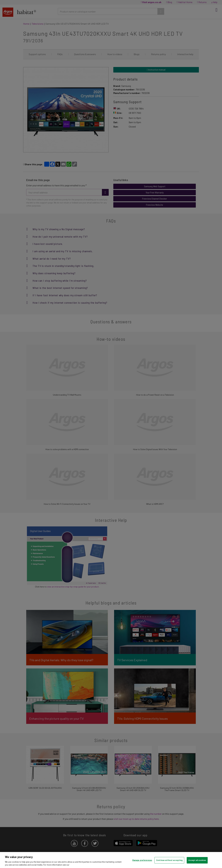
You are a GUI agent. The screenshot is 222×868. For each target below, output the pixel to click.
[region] (111, 860)
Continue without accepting (169, 860)
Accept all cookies (197, 860)
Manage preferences (142, 860)
